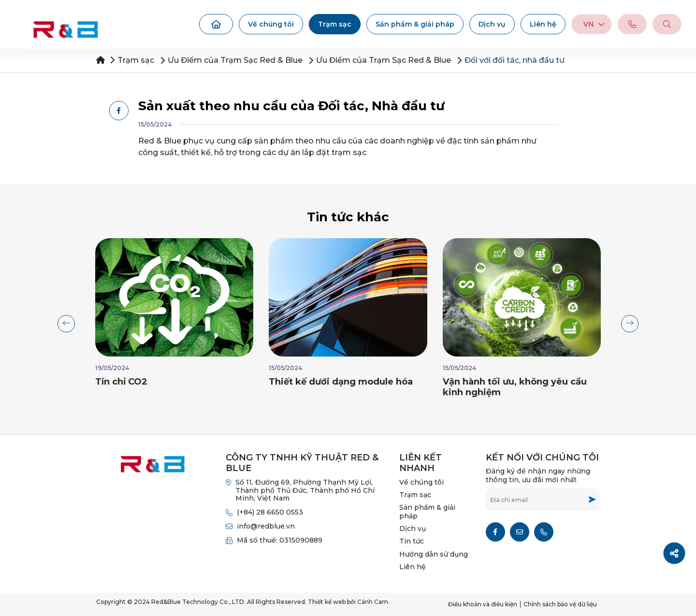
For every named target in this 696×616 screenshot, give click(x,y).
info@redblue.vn (266, 526)
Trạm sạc (335, 24)
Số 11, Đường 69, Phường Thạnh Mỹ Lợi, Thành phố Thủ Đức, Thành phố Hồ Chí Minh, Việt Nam (305, 490)
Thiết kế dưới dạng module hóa (341, 382)
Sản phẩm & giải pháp (415, 24)
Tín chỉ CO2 (121, 382)
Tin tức (412, 541)
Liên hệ (543, 24)
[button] (66, 324)
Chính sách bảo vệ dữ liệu (560, 604)
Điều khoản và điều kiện (483, 604)
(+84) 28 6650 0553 (270, 512)
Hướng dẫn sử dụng (434, 554)
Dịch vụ (492, 24)
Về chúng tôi (271, 24)
